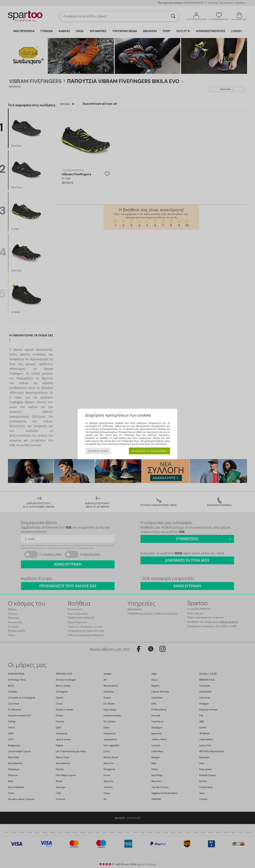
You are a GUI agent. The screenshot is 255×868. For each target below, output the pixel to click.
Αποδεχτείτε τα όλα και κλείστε (149, 451)
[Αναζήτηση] (173, 16)
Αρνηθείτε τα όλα (98, 451)
